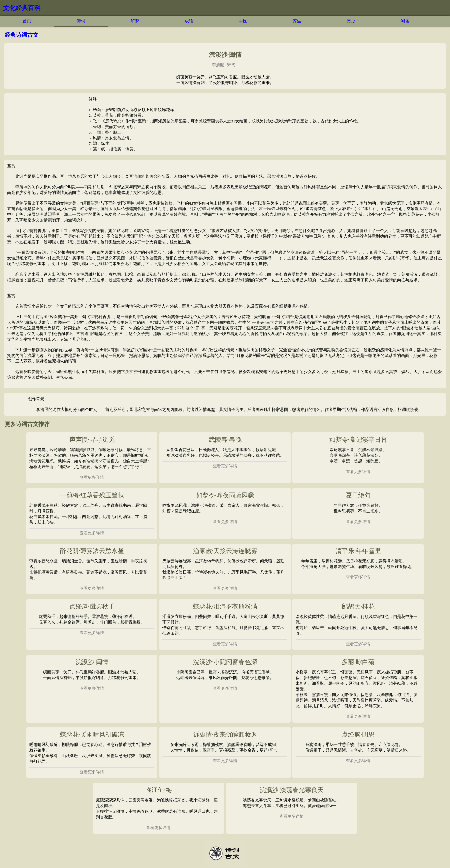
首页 (27, 21)
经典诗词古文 (22, 35)
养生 (297, 21)
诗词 (81, 21)
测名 (405, 21)
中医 (243, 21)
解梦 (135, 21)
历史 (351, 21)
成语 (189, 21)
